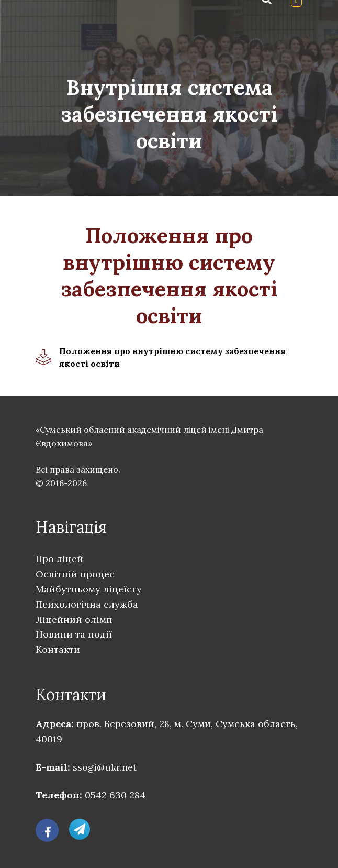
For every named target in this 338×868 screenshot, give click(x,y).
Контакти (58, 649)
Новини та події (74, 634)
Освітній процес (75, 574)
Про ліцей (59, 559)
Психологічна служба (87, 604)
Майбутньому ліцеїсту (89, 589)
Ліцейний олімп (74, 619)
